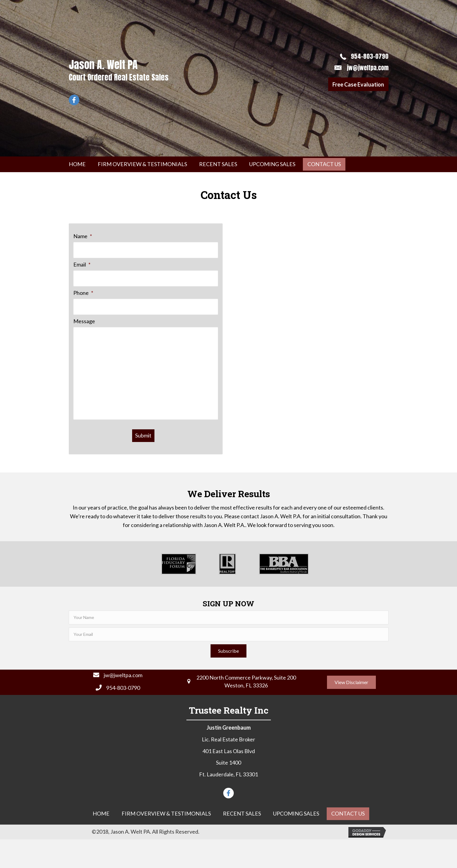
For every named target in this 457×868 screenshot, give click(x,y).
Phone (83, 292)
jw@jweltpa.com (368, 68)
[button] (358, 84)
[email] (229, 634)
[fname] (229, 617)
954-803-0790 (370, 56)
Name (83, 236)
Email (82, 264)
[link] (77, 164)
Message (84, 320)
